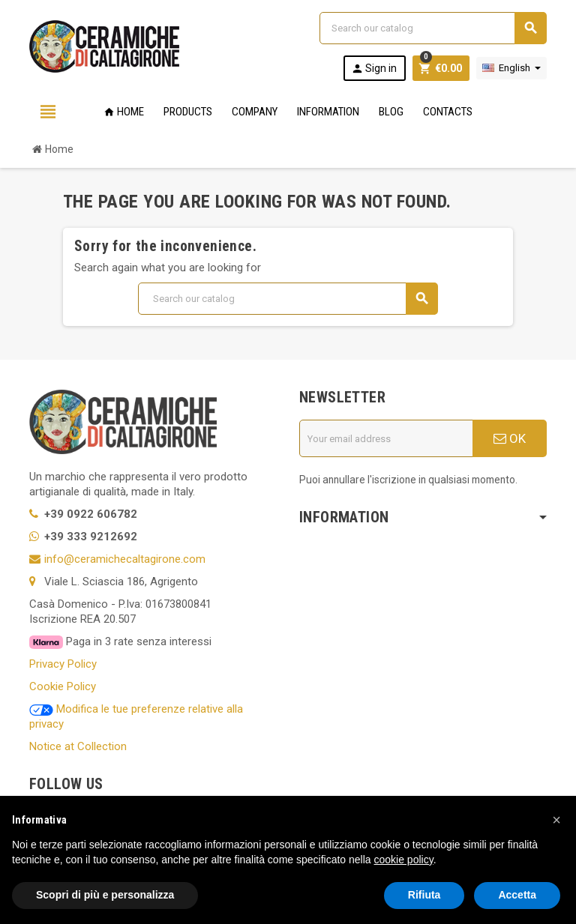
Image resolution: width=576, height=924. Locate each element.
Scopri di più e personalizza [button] (105, 895)
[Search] (433, 28)
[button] (556, 820)
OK (510, 438)
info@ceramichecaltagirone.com (125, 559)
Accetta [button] (517, 895)
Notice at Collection (78, 746)
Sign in (374, 69)
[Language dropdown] (511, 68)
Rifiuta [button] (424, 895)
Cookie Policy (63, 686)
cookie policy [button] (404, 860)
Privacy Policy (63, 664)
